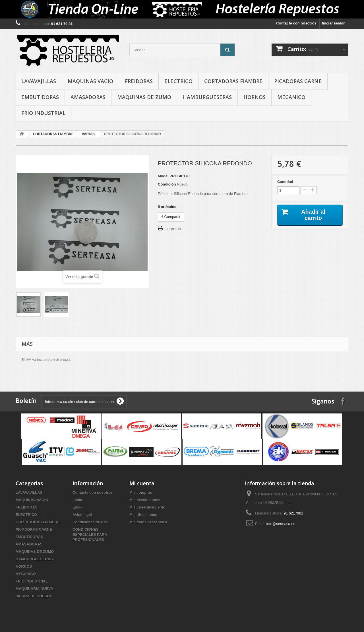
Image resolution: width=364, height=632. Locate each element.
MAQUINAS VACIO (90, 81)
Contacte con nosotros (296, 23)
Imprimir (174, 228)
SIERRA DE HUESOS (34, 596)
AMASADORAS (88, 97)
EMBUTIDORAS (40, 97)
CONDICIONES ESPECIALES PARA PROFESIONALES (90, 535)
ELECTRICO (178, 81)
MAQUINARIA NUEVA (34, 589)
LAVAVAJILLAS (39, 81)
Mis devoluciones (145, 500)
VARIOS (88, 134)
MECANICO (291, 97)
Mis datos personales (148, 522)
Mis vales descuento (147, 507)
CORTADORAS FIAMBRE (233, 81)
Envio (77, 507)
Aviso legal (82, 515)
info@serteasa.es (281, 524)
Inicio (77, 500)
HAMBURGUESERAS (207, 97)
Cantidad (285, 182)
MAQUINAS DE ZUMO (144, 97)
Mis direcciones (143, 515)
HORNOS (255, 97)
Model (163, 176)
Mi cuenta (142, 483)
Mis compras (141, 492)
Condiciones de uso (90, 522)
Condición (167, 184)
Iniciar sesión (334, 23)
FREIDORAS (139, 81)
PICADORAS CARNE (298, 81)
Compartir (171, 217)
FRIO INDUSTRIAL (43, 113)
